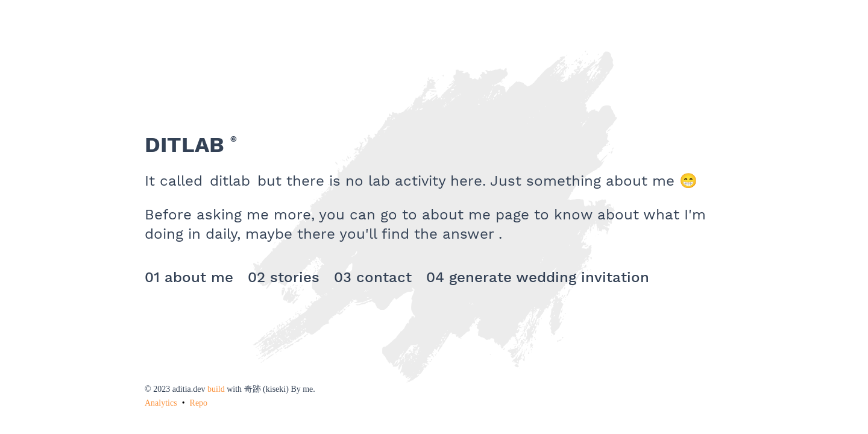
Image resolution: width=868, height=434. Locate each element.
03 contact (373, 277)
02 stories (284, 277)
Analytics (161, 403)
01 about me (189, 277)
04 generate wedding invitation (538, 277)
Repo (199, 403)
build (216, 389)
